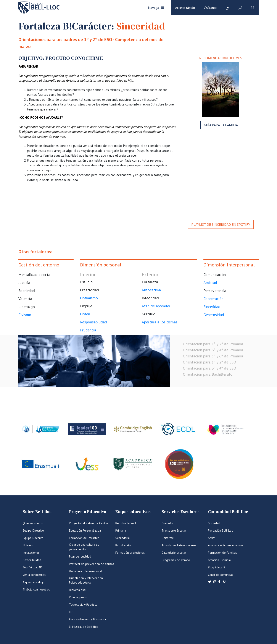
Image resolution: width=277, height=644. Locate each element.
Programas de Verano (176, 560)
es (252, 8)
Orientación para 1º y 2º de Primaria (213, 344)
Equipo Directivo (33, 530)
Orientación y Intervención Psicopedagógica (86, 580)
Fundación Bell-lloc (220, 530)
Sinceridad (212, 307)
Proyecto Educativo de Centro (88, 523)
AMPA (212, 538)
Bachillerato (123, 545)
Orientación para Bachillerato (208, 374)
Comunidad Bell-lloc (228, 512)
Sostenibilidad (32, 560)
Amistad (210, 283)
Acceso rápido (185, 8)
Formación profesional (130, 553)
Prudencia (88, 330)
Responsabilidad (93, 322)
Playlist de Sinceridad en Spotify (221, 224)
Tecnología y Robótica (83, 605)
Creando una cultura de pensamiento (84, 547)
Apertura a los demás (160, 322)
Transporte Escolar (174, 530)
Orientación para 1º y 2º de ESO (210, 362)
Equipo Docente (33, 538)
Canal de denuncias (221, 575)
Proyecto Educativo (88, 512)
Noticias (28, 545)
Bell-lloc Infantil (126, 523)
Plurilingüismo (78, 597)
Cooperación (213, 299)
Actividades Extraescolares (179, 545)
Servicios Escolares (181, 512)
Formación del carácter (84, 538)
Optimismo (89, 298)
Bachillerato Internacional (85, 571)
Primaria (121, 530)
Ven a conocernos (34, 575)
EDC (72, 612)
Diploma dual (78, 590)
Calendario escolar (174, 553)
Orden (85, 314)
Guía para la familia (221, 125)
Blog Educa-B (217, 567)
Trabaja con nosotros (36, 589)
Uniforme (168, 538)
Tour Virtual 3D (32, 567)
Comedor (168, 523)
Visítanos (210, 8)
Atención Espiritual (220, 560)
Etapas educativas (133, 512)
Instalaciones (31, 553)
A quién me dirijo (34, 582)
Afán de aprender (156, 306)
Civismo (25, 315)
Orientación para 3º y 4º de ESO (210, 368)
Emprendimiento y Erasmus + (88, 619)
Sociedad (214, 523)
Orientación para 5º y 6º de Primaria (213, 356)
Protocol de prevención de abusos (92, 564)
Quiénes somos (33, 523)
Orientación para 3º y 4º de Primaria (213, 350)
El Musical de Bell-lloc (84, 627)
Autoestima (151, 290)
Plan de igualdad (80, 556)
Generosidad (214, 315)
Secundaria (122, 538)
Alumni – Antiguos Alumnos (225, 545)
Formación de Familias (222, 553)
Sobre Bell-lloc (37, 512)
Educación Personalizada (85, 530)
